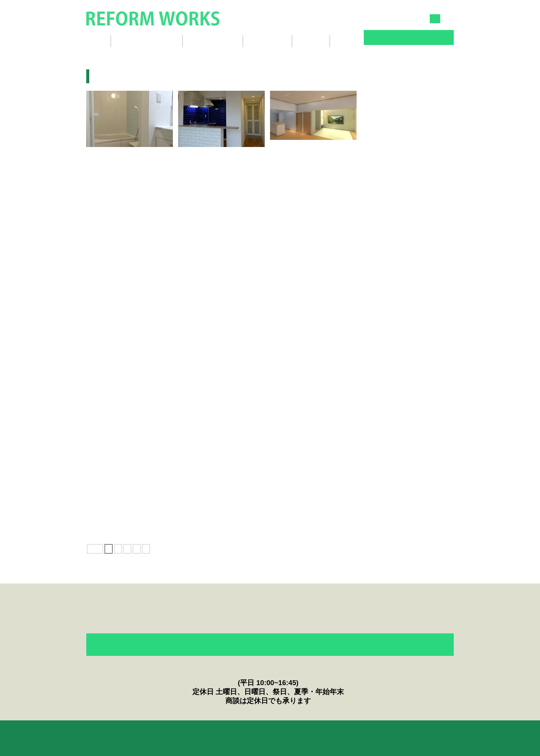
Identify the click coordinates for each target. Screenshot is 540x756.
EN (450, 19)
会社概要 (311, 41)
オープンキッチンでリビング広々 (312, 337)
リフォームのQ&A (144, 732)
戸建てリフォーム (292, 518)
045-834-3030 (340, 19)
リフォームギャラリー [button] (147, 41)
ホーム (95, 41)
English (367, 732)
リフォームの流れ (213, 41)
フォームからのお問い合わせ (270, 645)
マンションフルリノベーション (126, 518)
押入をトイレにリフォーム (396, 337)
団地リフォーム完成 (298, 155)
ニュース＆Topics (249, 732)
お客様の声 (197, 732)
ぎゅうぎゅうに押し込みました (126, 337)
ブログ (346, 41)
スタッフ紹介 (267, 41)
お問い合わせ (409, 38)
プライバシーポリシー (314, 732)
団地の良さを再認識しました (307, 246)
